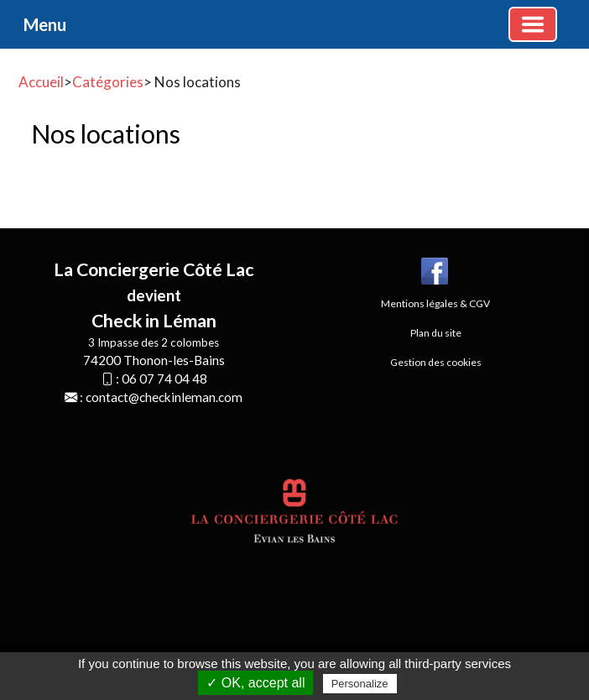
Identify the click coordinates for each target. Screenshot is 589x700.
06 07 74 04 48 (164, 379)
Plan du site (436, 333)
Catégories (108, 82)
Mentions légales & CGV (435, 303)
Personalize (360, 684)
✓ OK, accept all (255, 683)
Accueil (41, 82)
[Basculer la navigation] (533, 24)
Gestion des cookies (436, 362)
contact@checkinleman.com (164, 397)
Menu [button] (45, 24)
